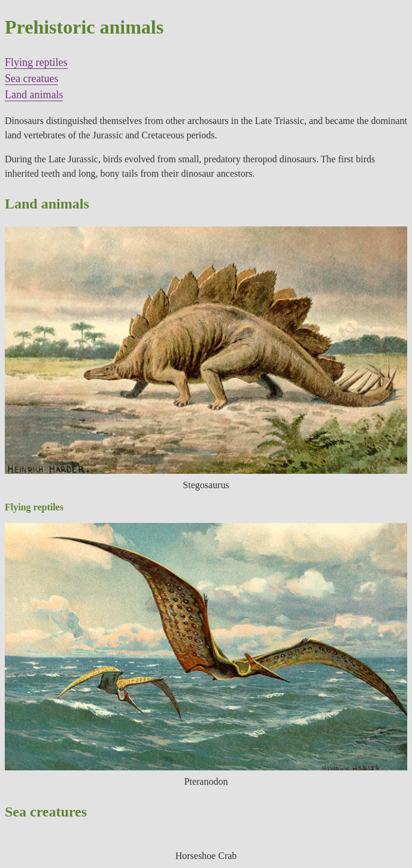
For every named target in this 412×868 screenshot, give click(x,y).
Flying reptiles (36, 62)
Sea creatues (31, 78)
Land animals (34, 95)
